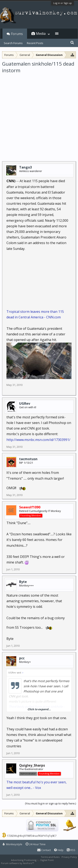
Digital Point (47, 860)
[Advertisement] (39, 115)
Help (59, 850)
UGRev (25, 403)
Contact (44, 850)
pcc (22, 658)
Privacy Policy (69, 857)
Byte (23, 582)
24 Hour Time (36, 844)
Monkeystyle (12, 844)
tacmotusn (28, 459)
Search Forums (13, 43)
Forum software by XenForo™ (18, 863)
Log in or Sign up (63, 3)
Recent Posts (35, 43)
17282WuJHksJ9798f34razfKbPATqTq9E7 (32, 836)
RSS (71, 850)
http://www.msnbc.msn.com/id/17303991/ (38, 440)
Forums (17, 34)
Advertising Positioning (24, 860)
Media (41, 34)
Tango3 (25, 167)
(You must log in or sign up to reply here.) (50, 803)
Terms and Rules (50, 857)
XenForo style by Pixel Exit (49, 863)
